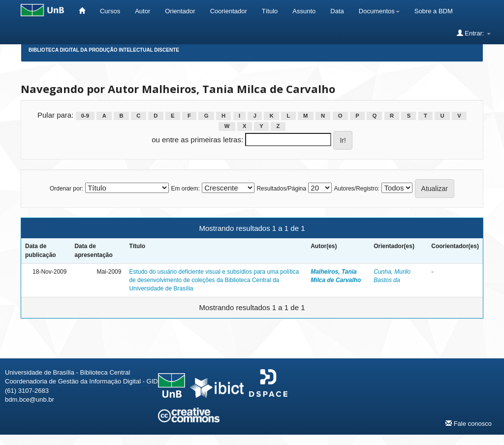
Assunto (304, 11)
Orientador (180, 11)
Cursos (110, 11)
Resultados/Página (281, 189)
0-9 (85, 116)
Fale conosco (469, 423)
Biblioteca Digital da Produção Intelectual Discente (104, 50)
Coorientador (229, 11)
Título (270, 11)
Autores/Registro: (357, 189)
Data (337, 11)
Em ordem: (185, 189)
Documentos (379, 11)
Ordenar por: (66, 189)
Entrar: (474, 33)
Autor (142, 11)
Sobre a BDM (434, 11)
